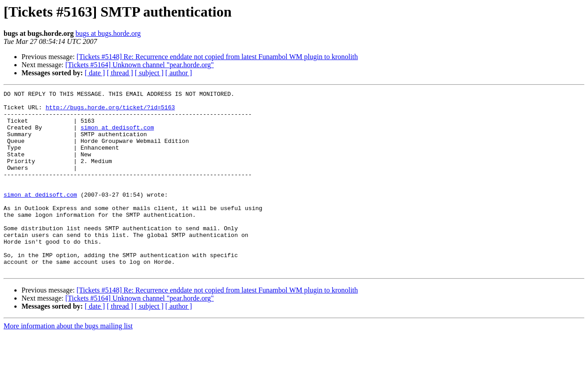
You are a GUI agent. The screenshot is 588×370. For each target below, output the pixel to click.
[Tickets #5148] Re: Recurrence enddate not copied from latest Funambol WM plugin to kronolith (217, 57)
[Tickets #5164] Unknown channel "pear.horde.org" (140, 65)
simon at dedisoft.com (117, 135)
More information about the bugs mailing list (68, 362)
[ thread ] (120, 73)
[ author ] (179, 73)
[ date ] (95, 73)
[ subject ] (149, 73)
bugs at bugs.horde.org (108, 33)
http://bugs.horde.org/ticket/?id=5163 (110, 111)
